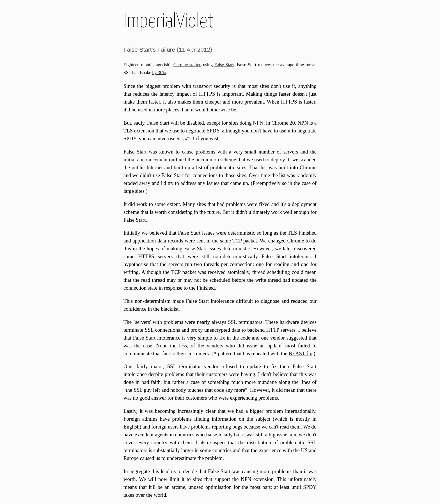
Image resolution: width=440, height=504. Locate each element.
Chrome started (187, 65)
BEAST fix (301, 353)
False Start (224, 65)
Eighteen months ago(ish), (148, 65)
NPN (258, 123)
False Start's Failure (149, 50)
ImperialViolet (169, 20)
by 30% (159, 73)
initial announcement (145, 160)
